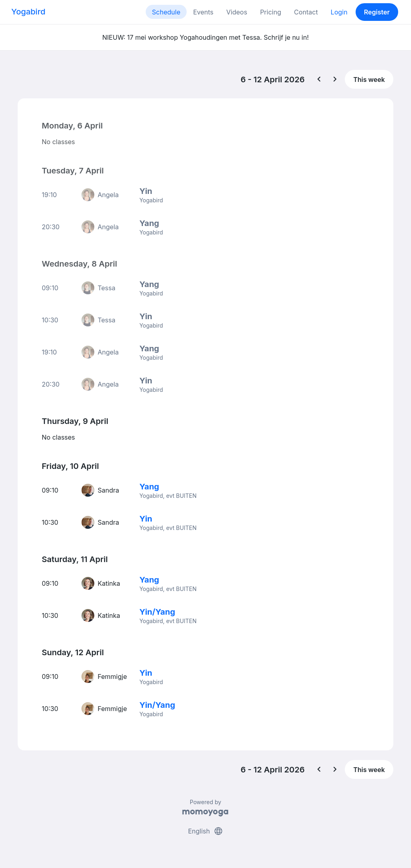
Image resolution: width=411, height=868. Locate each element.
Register (377, 12)
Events (203, 12)
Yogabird (28, 12)
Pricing (271, 12)
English (205, 831)
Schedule (166, 12)
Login (339, 12)
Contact (306, 12)
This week (369, 79)
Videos (237, 12)
